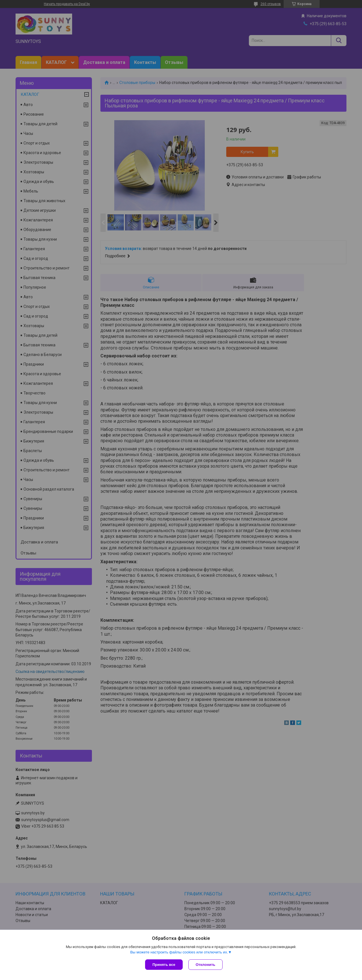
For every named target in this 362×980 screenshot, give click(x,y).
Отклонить (205, 965)
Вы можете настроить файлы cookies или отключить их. (179, 952)
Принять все (164, 965)
